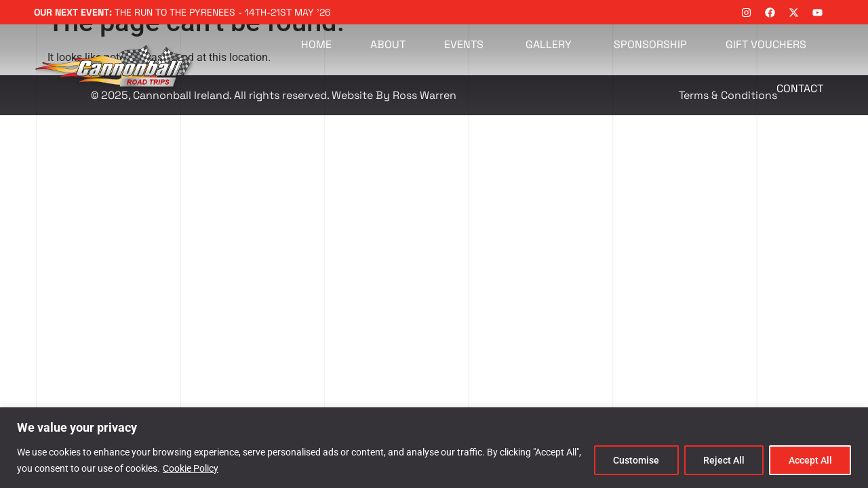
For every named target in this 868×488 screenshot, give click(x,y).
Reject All (723, 460)
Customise (634, 460)
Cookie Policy (191, 468)
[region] (434, 448)
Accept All (810, 460)
